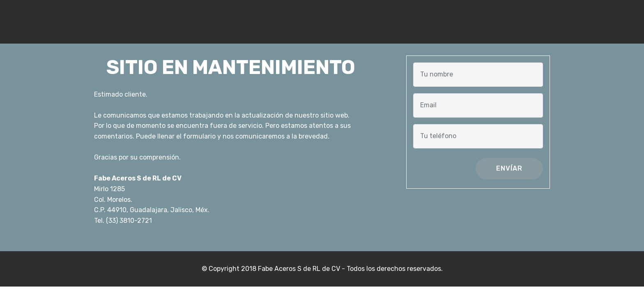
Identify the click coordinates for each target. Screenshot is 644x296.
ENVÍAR (509, 168)
